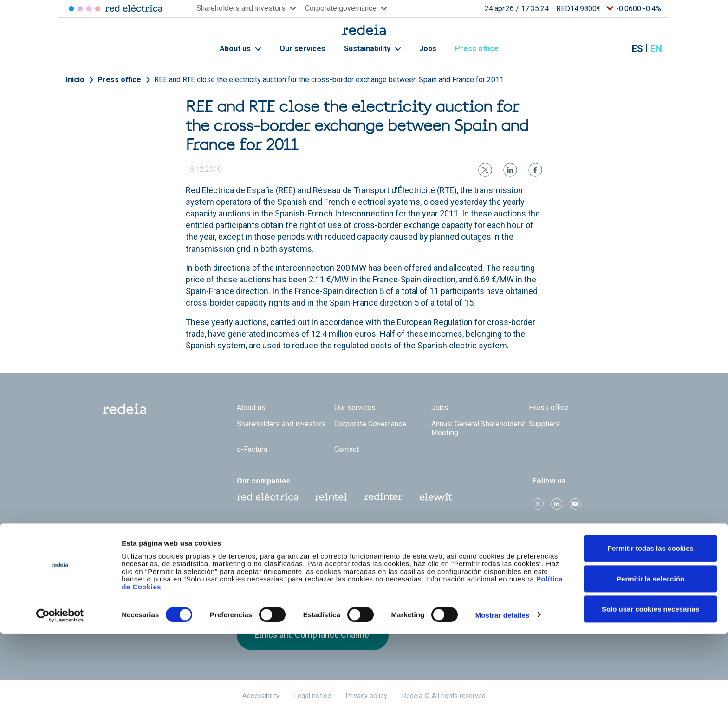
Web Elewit (436, 497)
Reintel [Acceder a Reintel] (89, 9)
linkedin (557, 504)
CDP (429, 565)
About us (240, 49)
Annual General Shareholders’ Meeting (478, 428)
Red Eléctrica (267, 497)
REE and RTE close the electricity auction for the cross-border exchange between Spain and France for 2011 (329, 80)
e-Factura (252, 449)
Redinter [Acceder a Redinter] (80, 9)
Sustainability (372, 49)
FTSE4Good (317, 567)
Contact (347, 449)
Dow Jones (261, 565)
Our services (302, 49)
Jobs (428, 49)
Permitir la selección (650, 657)
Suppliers (544, 424)
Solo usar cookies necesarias (650, 687)
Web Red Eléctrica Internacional (383, 497)
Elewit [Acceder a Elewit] (98, 9)
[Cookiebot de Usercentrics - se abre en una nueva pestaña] (60, 694)
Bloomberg (485, 575)
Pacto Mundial (373, 566)
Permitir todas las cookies (650, 626)
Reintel (331, 497)
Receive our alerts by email (583, 581)
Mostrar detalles (503, 693)
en (656, 49)
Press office (482, 49)
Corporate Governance (370, 424)
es (637, 49)
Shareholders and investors (281, 424)
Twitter (538, 504)
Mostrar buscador (614, 49)
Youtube (575, 504)
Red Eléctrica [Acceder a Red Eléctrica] (71, 9)
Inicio (75, 80)
